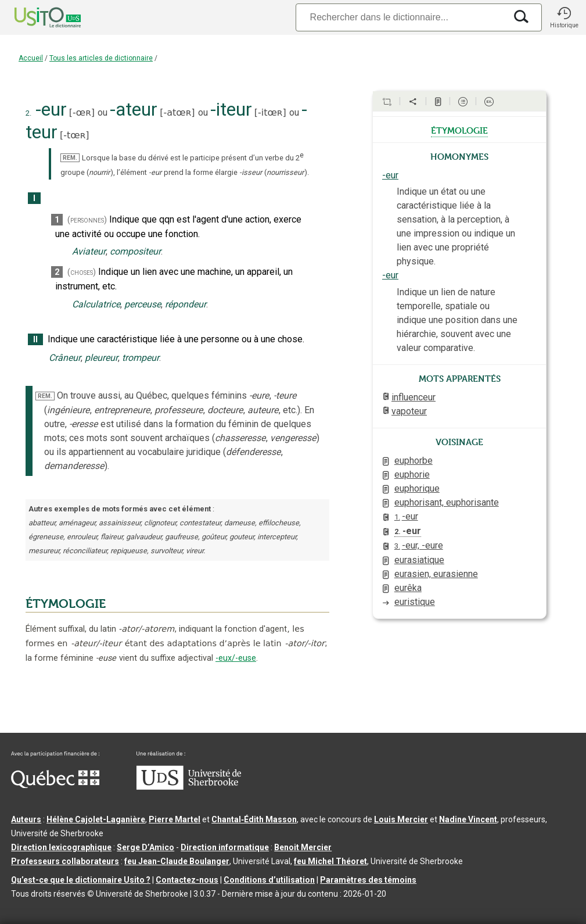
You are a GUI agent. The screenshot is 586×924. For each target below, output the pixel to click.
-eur (390, 175)
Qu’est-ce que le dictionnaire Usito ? (81, 880)
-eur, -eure (419, 545)
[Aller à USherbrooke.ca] (189, 787)
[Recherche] (401, 17)
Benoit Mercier (303, 847)
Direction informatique (225, 847)
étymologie (459, 130)
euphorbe (414, 461)
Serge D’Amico (145, 847)
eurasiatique (419, 560)
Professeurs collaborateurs (65, 861)
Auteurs (26, 819)
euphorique (417, 488)
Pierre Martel (175, 819)
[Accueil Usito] (35, 17)
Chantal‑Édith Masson (254, 819)
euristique (415, 602)
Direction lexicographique (61, 847)
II (35, 340)
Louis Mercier (401, 819)
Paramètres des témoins (368, 880)
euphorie (412, 474)
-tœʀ (74, 135)
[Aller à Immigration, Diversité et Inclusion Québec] (55, 785)
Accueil (31, 58)
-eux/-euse (236, 658)
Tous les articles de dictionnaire (101, 58)
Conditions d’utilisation (269, 880)
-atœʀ (177, 112)
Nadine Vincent (468, 819)
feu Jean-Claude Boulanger (177, 861)
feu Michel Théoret (330, 861)
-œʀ (82, 112)
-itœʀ (270, 112)
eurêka (408, 588)
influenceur (414, 397)
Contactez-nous (187, 880)
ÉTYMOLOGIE (66, 604)
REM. (70, 158)
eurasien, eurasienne (436, 574)
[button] (564, 17)
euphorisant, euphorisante (447, 502)
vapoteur (409, 411)
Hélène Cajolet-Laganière (96, 819)
